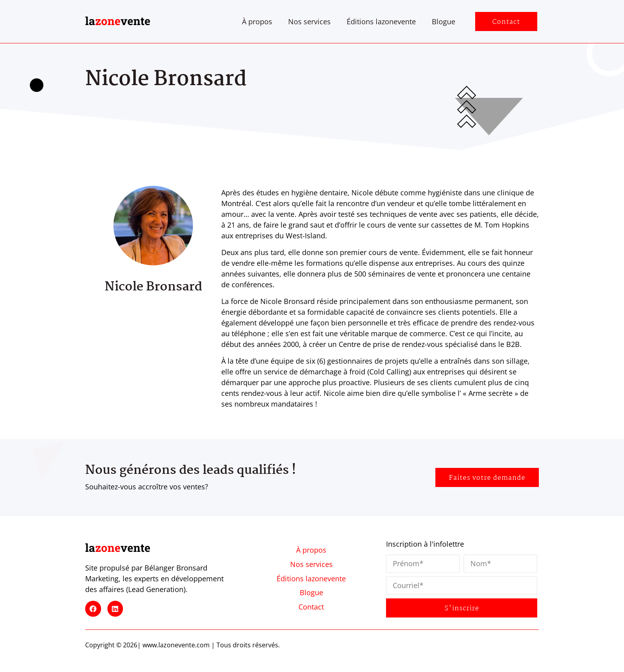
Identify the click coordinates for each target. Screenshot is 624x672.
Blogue (444, 21)
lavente (118, 21)
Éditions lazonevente (381, 21)
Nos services (309, 21)
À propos (257, 21)
